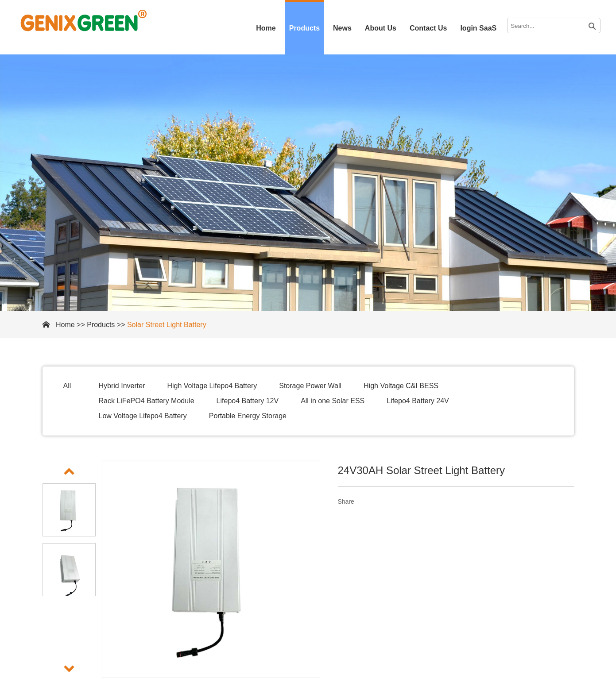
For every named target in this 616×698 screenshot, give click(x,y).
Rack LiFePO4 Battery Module (147, 401)
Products (304, 28)
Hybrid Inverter (122, 386)
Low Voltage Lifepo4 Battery (143, 416)
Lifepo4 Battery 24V (418, 401)
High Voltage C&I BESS (401, 386)
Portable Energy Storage (248, 416)
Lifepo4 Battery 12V (248, 401)
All (67, 386)
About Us (381, 28)
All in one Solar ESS (333, 401)
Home (266, 28)
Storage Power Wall (310, 386)
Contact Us (428, 28)
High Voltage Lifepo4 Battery (212, 386)
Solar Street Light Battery (167, 325)
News (342, 28)
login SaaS (478, 28)
